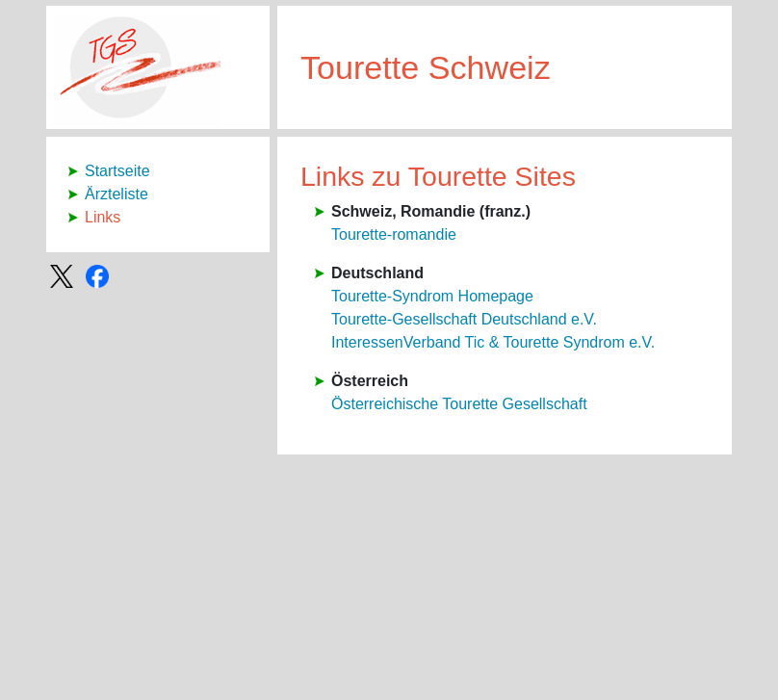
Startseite (117, 171)
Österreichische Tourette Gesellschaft (459, 404)
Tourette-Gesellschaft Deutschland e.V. (464, 319)
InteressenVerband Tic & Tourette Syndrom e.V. (493, 342)
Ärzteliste (117, 194)
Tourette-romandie (394, 234)
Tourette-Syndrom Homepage (432, 296)
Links (103, 217)
